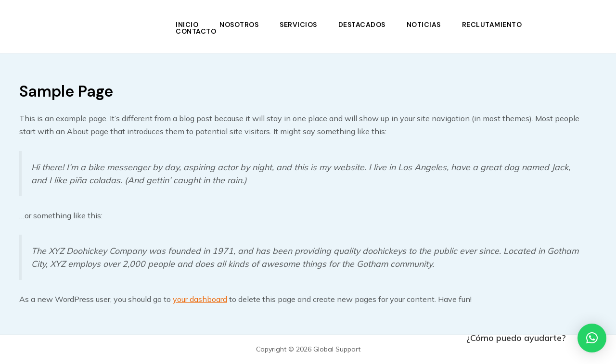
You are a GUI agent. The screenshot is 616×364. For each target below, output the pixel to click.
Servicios (298, 25)
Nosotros (239, 25)
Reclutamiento (492, 25)
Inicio (187, 25)
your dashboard (200, 299)
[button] (592, 338)
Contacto (196, 31)
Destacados (362, 25)
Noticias (424, 25)
